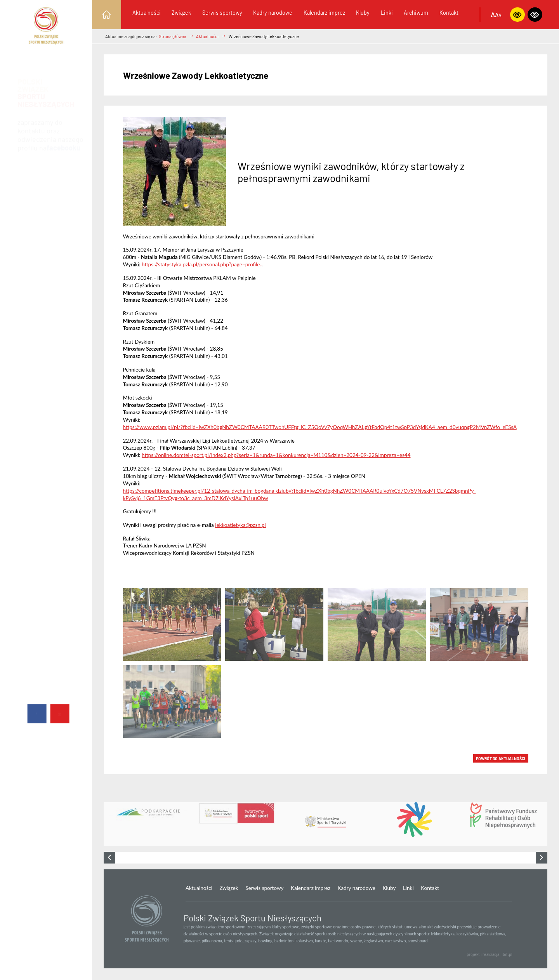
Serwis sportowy (222, 13)
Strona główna (173, 36)
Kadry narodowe (273, 13)
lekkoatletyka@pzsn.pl (240, 525)
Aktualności (147, 13)
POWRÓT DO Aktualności (501, 758)
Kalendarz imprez (324, 13)
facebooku (63, 141)
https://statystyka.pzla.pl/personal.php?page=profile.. (202, 264)
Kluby (363, 13)
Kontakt (449, 13)
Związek (181, 13)
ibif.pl (507, 954)
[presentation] (109, 858)
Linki (387, 13)
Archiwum (416, 13)
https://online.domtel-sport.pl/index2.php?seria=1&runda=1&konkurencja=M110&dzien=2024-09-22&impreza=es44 (276, 455)
